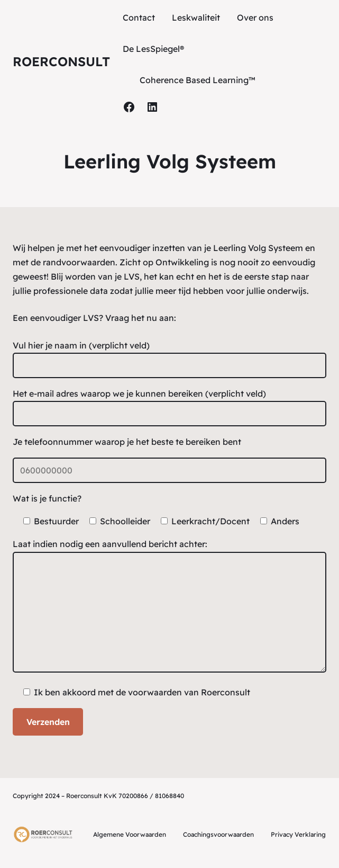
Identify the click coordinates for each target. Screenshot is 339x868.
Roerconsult (61, 61)
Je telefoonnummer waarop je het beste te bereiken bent (127, 442)
